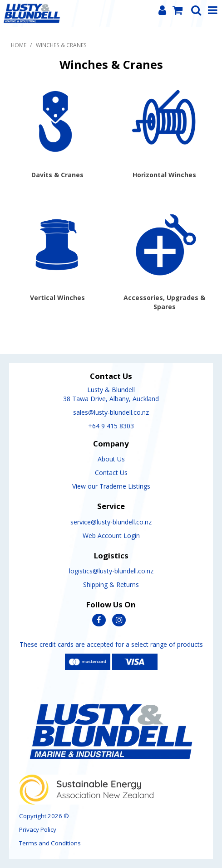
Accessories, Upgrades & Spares (164, 302)
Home (19, 45)
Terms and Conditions (50, 843)
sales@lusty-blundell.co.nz (111, 412)
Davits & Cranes (57, 175)
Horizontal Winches (164, 175)
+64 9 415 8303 (111, 426)
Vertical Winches (57, 298)
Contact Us (111, 473)
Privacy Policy (38, 829)
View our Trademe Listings (111, 486)
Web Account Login (111, 536)
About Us (111, 459)
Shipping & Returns (111, 584)
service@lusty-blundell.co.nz (111, 522)
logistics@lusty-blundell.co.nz (111, 571)
